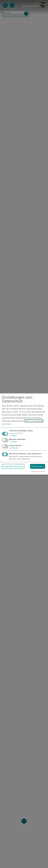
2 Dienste (14, 448)
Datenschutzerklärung (34, 421)
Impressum (6, 424)
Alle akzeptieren (38, 466)
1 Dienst (13, 435)
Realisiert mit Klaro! (38, 472)
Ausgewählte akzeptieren (13, 466)
